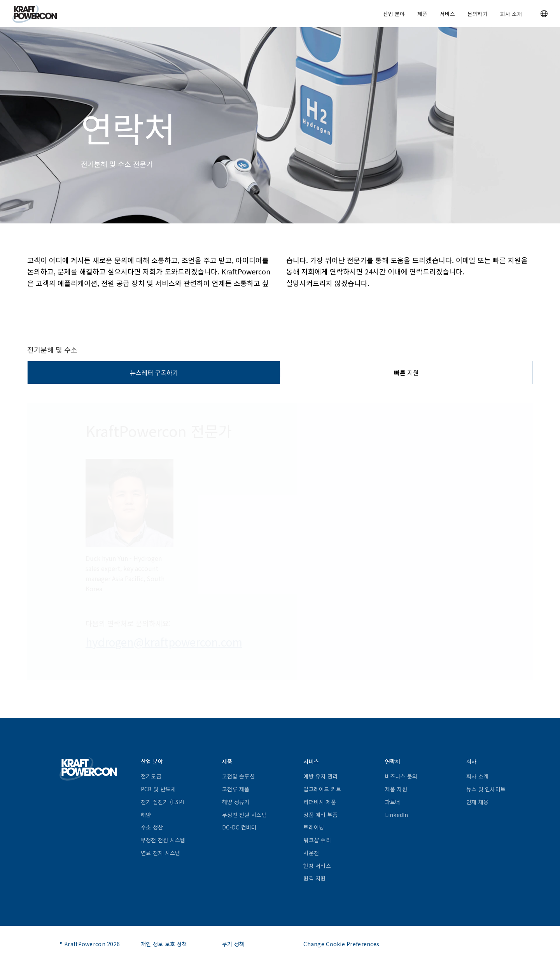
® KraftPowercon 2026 (90, 944)
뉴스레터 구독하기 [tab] (154, 372)
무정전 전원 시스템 (163, 840)
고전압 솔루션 (238, 776)
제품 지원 (396, 789)
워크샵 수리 (317, 840)
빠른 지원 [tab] (406, 372)
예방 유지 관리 (320, 776)
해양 (146, 815)
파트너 (393, 802)
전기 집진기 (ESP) (163, 802)
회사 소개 (511, 14)
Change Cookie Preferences (341, 944)
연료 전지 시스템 (161, 853)
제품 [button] (422, 14)
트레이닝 (314, 827)
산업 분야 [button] (394, 14)
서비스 (447, 14)
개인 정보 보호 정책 (164, 944)
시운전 (311, 853)
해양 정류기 (236, 802)
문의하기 (478, 14)
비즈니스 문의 (401, 776)
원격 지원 (314, 878)
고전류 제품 (236, 789)
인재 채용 (477, 802)
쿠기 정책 (233, 944)
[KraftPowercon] (35, 14)
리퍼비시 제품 (320, 802)
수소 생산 (152, 827)
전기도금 (151, 776)
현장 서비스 (317, 866)
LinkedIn (397, 815)
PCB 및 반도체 (158, 789)
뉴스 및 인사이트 (486, 789)
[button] (544, 14)
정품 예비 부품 (320, 815)
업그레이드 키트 (322, 789)
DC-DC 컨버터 (239, 827)
